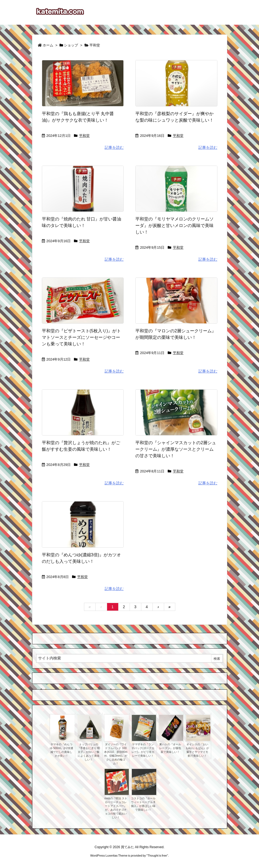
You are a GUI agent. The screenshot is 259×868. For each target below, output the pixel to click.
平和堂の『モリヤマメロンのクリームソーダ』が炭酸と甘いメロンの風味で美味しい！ (174, 225)
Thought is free (157, 856)
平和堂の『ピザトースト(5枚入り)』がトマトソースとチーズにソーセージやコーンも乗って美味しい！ (82, 337)
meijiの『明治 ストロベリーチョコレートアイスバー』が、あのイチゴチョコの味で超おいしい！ (116, 808)
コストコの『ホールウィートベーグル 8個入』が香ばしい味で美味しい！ (143, 804)
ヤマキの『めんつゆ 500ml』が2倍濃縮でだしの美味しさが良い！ (61, 750)
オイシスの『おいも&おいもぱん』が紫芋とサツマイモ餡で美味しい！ (197, 750)
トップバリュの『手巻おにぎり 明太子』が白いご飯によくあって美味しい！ (89, 752)
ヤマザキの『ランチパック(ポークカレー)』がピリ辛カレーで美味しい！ (143, 750)
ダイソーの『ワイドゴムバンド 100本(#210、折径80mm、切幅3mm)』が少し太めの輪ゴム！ (116, 754)
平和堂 (84, 136)
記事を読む (114, 147)
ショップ (71, 45)
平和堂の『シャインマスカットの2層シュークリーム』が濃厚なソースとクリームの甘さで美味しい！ (176, 449)
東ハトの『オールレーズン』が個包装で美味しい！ (170, 748)
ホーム (48, 45)
